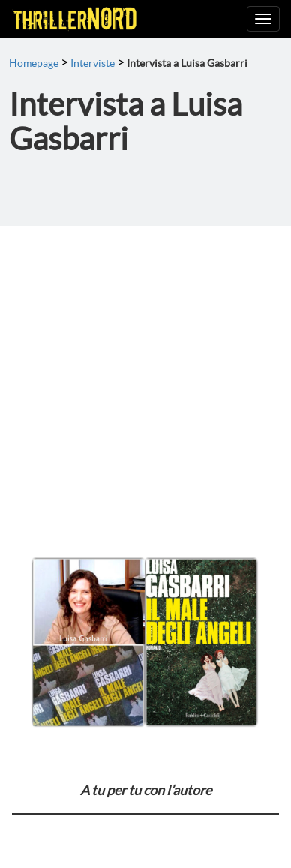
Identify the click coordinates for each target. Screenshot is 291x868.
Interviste (93, 63)
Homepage (34, 63)
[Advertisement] (145, 379)
